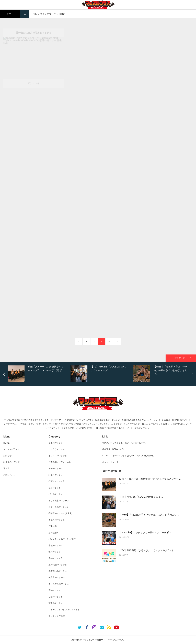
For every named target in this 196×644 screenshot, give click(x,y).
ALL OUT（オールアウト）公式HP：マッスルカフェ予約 (128, 456)
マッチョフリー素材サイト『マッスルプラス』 (104, 640)
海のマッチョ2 (55, 558)
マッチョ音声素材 (57, 616)
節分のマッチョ (56, 469)
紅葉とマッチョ (56, 475)
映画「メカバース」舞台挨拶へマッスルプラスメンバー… (150, 479)
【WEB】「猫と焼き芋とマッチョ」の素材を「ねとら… (149, 515)
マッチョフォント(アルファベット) (64, 610)
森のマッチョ (55, 590)
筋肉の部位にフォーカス (60, 462)
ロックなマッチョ (57, 449)
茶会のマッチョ (56, 603)
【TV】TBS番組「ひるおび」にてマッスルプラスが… (148, 550)
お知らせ (7, 456)
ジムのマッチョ (56, 443)
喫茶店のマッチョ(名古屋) (60, 513)
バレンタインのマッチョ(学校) (62, 539)
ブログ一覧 (180, 358)
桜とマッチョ (55, 488)
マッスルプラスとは (13, 449)
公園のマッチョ (56, 597)
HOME (6, 443)
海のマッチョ (55, 552)
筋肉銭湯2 (53, 533)
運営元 (6, 469)
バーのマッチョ (56, 494)
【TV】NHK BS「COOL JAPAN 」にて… (141, 497)
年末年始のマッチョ (58, 571)
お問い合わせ (9, 475)
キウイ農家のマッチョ (59, 501)
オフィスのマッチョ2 (58, 507)
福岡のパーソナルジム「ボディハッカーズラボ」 (125, 443)
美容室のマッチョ (57, 578)
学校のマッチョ (56, 545)
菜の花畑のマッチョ (58, 565)
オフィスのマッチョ (58, 456)
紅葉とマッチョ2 (56, 481)
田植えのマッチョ (57, 520)
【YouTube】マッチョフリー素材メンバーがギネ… (146, 532)
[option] (38, 374)
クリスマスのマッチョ (59, 584)
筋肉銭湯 (53, 526)
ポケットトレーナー (111, 462)
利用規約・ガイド (11, 462)
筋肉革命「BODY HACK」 (114, 449)
